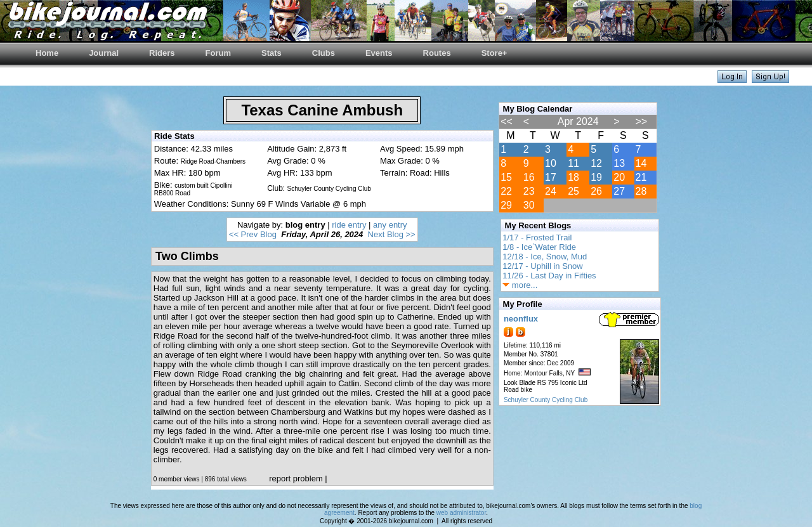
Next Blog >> (392, 234)
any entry (390, 225)
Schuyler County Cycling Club (546, 400)
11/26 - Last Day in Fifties (549, 276)
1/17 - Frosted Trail (537, 237)
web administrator (461, 513)
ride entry (349, 225)
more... (520, 285)
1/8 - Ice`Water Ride (539, 247)
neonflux (521, 319)
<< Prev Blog (253, 234)
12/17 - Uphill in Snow (542, 266)
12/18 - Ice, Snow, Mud (545, 257)
